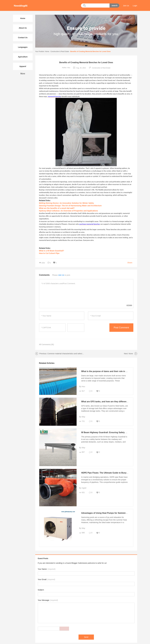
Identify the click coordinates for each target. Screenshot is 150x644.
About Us (23, 28)
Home (47, 51)
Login (135, 6)
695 (81, 530)
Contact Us (23, 38)
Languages (23, 47)
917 (81, 391)
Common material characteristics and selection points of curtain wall (74, 354)
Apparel (23, 66)
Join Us (126, 6)
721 (81, 421)
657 (81, 452)
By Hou (81, 387)
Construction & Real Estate (60, 51)
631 (81, 491)
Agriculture (23, 57)
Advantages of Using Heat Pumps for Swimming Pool (106, 510)
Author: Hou (66, 68)
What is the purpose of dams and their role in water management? (112, 371)
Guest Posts (43, 555)
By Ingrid (82, 486)
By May (81, 417)
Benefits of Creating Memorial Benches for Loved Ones (90, 51)
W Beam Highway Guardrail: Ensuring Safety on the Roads (109, 432)
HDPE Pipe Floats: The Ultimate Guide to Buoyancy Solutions (110, 471)
